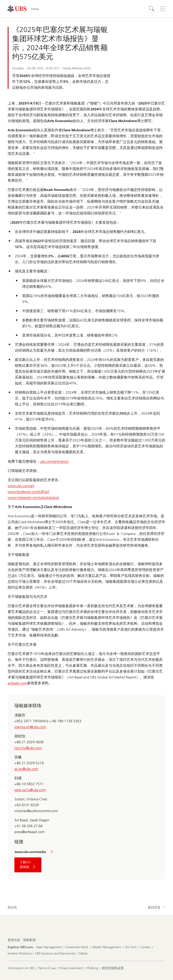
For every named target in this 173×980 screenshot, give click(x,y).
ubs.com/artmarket (54, 461)
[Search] (152, 9)
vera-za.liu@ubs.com (30, 790)
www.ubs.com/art (21, 486)
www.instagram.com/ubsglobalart (33, 498)
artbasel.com (17, 683)
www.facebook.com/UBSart (28, 492)
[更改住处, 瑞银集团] (29, 940)
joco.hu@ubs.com (28, 748)
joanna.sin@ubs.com (30, 727)
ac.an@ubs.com (26, 769)
